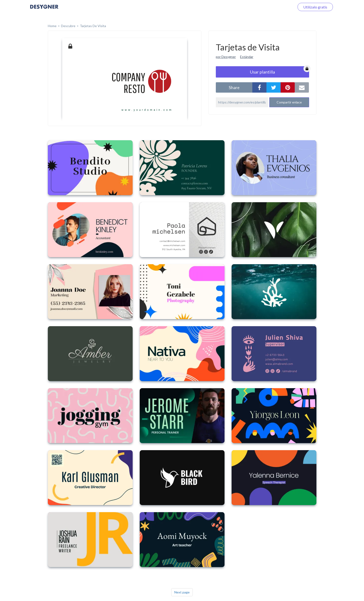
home (52, 26)
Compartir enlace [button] (289, 102)
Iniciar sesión (278, 7)
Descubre (68, 26)
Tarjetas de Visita (93, 26)
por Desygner (226, 57)
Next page (182, 592)
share (234, 87)
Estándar (247, 57)
